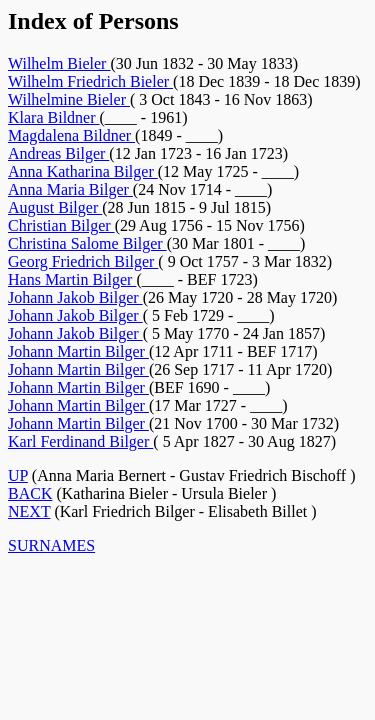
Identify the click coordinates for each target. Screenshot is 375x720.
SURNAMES (51, 545)
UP (18, 475)
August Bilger (55, 207)
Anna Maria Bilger (70, 189)
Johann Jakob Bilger (75, 297)
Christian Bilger (61, 225)
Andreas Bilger (58, 153)
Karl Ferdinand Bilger (80, 441)
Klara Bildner (54, 117)
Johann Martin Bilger (78, 351)
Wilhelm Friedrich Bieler (90, 81)
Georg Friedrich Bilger (83, 261)
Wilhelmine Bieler (69, 99)
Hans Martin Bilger (72, 279)
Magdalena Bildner (71, 135)
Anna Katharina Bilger (83, 171)
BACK (30, 493)
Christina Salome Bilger (87, 243)
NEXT (29, 511)
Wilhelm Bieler (59, 63)
